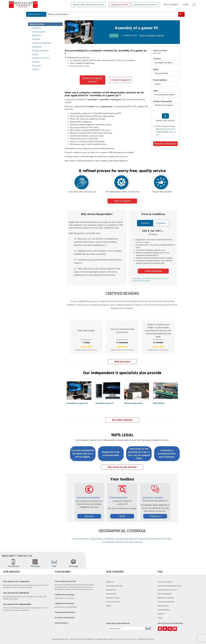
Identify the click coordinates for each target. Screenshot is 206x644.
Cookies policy (163, 609)
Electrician (37, 35)
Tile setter (37, 66)
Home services (37, 24)
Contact (157, 59)
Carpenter (37, 28)
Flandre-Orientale (124, 542)
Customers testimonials (65, 612)
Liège (93, 538)
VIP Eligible (114, 36)
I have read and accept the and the (165, 131)
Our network (111, 593)
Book (122, 516)
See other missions (122, 420)
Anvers (76, 538)
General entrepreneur (42, 43)
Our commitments (165, 593)
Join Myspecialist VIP (114, 585)
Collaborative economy (64, 594)
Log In (160, 617)
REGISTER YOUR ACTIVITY (146, 5)
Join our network (113, 601)
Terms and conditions (166, 601)
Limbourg (109, 538)
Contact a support (121, 80)
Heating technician (40, 51)
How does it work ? (165, 581)
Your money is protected (65, 581)
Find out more (122, 361)
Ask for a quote (122, 201)
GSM (155, 91)
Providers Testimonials (65, 617)
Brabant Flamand (137, 538)
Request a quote (113, 597)
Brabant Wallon (155, 538)
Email (156, 69)
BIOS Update (159, 403)
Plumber (36, 62)
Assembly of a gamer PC (77, 403)
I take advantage (153, 271)
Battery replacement (133, 403)
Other (36, 70)
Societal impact (61, 623)
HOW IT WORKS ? (171, 5)
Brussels (85, 538)
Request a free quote (165, 144)
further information (163, 101)
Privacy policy (163, 605)
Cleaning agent (39, 32)
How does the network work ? (170, 585)
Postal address (160, 80)
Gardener (36, 39)
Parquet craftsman (41, 58)
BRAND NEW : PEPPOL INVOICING (88, 5)
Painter (35, 54)
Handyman (37, 47)
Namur (100, 538)
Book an (152, 35)
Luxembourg (121, 538)
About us (110, 581)
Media (109, 605)
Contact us (155, 516)
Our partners (111, 589)
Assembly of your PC (104, 403)
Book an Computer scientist (92, 80)
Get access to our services (122, 467)
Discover (89, 516)
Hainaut (138, 542)
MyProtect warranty (166, 597)
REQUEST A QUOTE (120, 5)
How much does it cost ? (167, 589)
